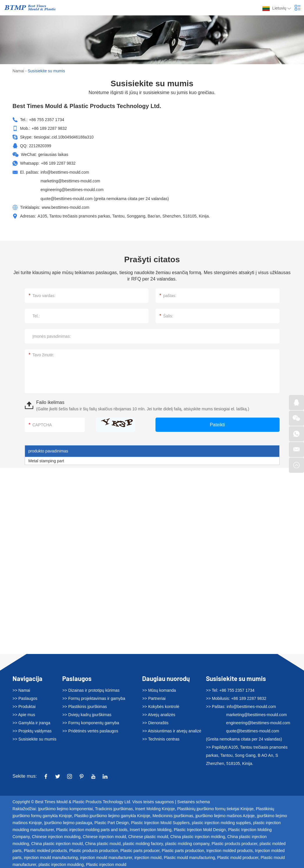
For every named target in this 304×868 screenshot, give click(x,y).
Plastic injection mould (106, 864)
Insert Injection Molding (151, 829)
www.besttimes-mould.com (66, 206)
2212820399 (40, 145)
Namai (18, 71)
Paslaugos (77, 677)
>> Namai (21, 689)
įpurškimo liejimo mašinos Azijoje (225, 815)
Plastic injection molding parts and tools (92, 829)
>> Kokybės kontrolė (161, 706)
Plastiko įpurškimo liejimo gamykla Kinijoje (112, 815)
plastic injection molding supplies (221, 822)
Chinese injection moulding (56, 836)
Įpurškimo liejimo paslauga (68, 822)
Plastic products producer (234, 843)
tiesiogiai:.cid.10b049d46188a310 (64, 137)
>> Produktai (24, 706)
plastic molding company (187, 843)
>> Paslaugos (25, 698)
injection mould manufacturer (106, 857)
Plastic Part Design (112, 822)
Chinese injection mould (104, 836)
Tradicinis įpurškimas (114, 808)
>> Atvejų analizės (159, 714)
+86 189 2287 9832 (59, 163)
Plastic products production (94, 850)
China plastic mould (103, 843)
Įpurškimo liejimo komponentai (65, 808)
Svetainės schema (194, 801)
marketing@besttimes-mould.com (71, 180)
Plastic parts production (183, 850)
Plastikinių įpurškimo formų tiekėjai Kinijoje (216, 808)
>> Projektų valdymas (32, 730)
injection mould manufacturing (51, 857)
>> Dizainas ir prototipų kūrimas (91, 689)
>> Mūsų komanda (159, 689)
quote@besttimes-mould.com (67, 198)
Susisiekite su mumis (47, 71)
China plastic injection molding (198, 836)
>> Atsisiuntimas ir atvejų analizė (172, 730)
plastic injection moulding (61, 864)
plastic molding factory (143, 843)
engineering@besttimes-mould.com (72, 189)
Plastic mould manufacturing (189, 857)
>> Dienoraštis (155, 722)
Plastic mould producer (238, 857)
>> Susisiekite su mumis (34, 738)
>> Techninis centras (161, 738)
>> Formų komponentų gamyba (91, 722)
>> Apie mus (24, 714)
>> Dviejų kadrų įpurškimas (87, 714)
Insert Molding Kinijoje (155, 808)
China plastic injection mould (57, 843)
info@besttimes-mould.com (65, 172)
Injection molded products (230, 850)
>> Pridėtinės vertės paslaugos (90, 730)
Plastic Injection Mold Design (200, 829)
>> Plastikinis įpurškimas (84, 706)
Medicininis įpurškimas (173, 815)
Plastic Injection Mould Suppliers (160, 822)
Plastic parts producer (140, 850)
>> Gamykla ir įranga (31, 722)
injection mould (148, 857)
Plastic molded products (45, 850)
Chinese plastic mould (148, 836)
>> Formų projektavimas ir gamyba (94, 698)
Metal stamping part (46, 460)
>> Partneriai (154, 698)
